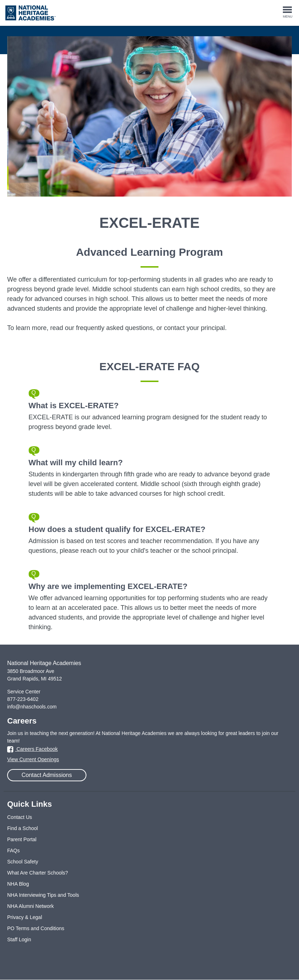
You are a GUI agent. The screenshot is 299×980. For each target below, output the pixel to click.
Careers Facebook (32, 749)
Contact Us (20, 817)
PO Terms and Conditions (36, 928)
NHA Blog (18, 884)
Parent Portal (22, 839)
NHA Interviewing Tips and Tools (43, 895)
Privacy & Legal (25, 917)
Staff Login (19, 939)
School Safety (23, 862)
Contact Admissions (47, 775)
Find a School (23, 828)
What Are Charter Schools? (38, 873)
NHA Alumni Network (30, 906)
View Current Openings (33, 759)
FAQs (13, 851)
